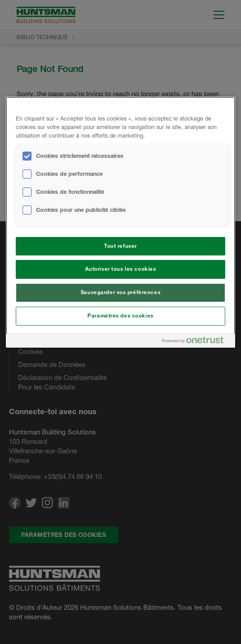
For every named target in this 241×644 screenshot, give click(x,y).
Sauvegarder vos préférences (120, 292)
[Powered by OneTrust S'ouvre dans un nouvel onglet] (196, 342)
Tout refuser (120, 246)
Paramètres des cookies (120, 316)
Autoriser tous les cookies (121, 269)
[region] (120, 222)
